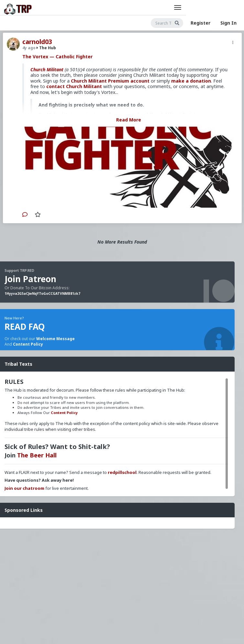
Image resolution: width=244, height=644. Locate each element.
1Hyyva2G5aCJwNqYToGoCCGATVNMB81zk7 (42, 293)
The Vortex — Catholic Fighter (57, 57)
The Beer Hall (37, 455)
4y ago (29, 48)
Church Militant (47, 69)
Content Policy (28, 344)
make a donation (191, 81)
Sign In (228, 23)
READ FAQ (25, 327)
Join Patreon (30, 279)
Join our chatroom (24, 488)
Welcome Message (55, 339)
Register (200, 23)
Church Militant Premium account (110, 81)
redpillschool (122, 472)
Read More (129, 120)
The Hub (46, 48)
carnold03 (37, 42)
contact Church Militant (74, 86)
